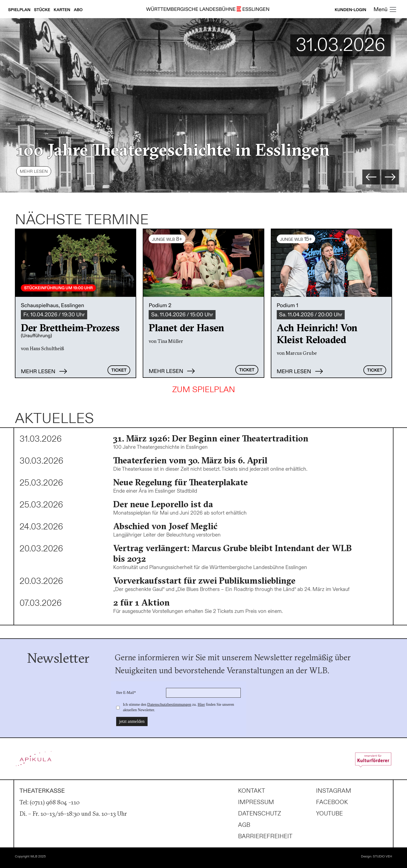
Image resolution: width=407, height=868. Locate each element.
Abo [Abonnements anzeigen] (78, 10)
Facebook (332, 802)
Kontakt (252, 791)
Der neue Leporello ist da (163, 504)
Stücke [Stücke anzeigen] (43, 10)
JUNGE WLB (167, 239)
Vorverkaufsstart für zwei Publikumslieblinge (204, 581)
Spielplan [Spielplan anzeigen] (20, 10)
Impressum (256, 802)
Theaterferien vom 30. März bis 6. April (190, 460)
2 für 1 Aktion (141, 602)
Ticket (119, 370)
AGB (244, 825)
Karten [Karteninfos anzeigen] (62, 10)
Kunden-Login (351, 10)
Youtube (329, 814)
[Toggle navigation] (385, 10)
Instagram (334, 791)
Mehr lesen (34, 172)
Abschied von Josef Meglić (165, 526)
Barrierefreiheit (265, 836)
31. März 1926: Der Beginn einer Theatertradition (211, 438)
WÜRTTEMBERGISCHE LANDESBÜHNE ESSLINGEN (208, 10)
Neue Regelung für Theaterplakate (180, 482)
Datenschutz (260, 814)
